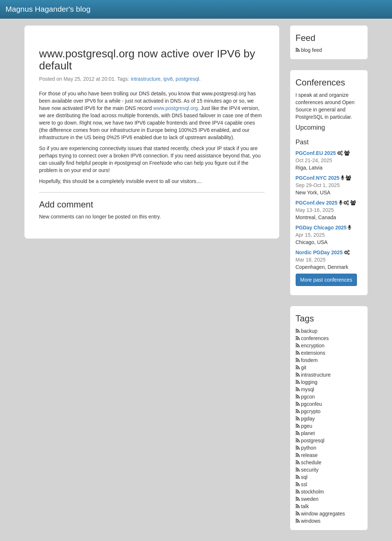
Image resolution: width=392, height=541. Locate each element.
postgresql (187, 79)
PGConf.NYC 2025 (318, 178)
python (308, 448)
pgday (308, 419)
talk (305, 506)
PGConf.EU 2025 (316, 153)
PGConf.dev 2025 (317, 203)
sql (304, 477)
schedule (311, 462)
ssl (304, 484)
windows (311, 521)
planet (308, 433)
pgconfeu (311, 404)
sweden (310, 499)
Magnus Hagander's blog (48, 9)
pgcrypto (311, 411)
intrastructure (146, 79)
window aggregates (323, 514)
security (310, 470)
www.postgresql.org (176, 108)
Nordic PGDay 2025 (319, 252)
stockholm (312, 492)
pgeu (306, 426)
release (309, 455)
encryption (313, 346)
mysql (308, 389)
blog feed (309, 50)
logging (309, 382)
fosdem (309, 360)
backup (309, 331)
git (303, 367)
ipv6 (168, 79)
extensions (313, 353)
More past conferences (326, 280)
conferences (315, 338)
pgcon (308, 397)
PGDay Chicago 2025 (321, 228)
